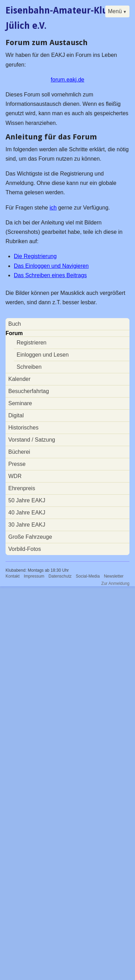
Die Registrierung (35, 256)
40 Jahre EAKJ (27, 513)
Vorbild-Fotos (25, 549)
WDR (15, 476)
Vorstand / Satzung (32, 440)
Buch (15, 324)
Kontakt (13, 576)
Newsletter (114, 576)
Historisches (23, 428)
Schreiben (29, 367)
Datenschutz (60, 576)
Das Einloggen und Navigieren (51, 266)
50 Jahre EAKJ (27, 500)
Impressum (34, 576)
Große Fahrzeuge (30, 537)
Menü (115, 11)
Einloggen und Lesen (43, 355)
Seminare (20, 403)
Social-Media (88, 576)
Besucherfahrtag (29, 391)
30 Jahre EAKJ (27, 525)
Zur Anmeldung (115, 583)
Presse (17, 464)
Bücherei (19, 452)
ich (53, 208)
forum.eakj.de (68, 80)
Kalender (19, 379)
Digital (16, 415)
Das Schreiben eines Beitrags (50, 275)
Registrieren (31, 343)
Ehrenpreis (22, 488)
